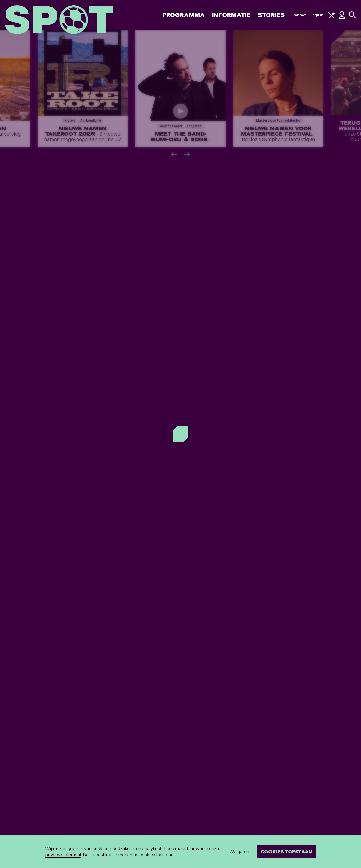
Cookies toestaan (286, 852)
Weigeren (239, 852)
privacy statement (63, 855)
